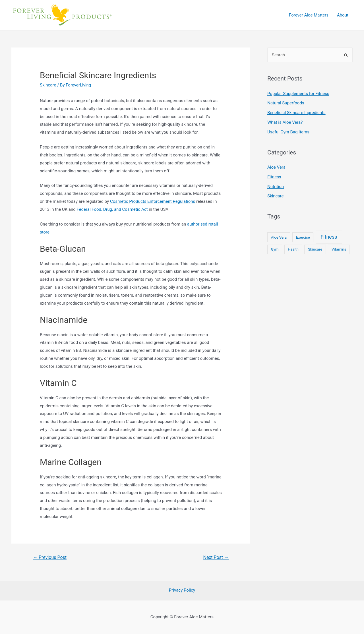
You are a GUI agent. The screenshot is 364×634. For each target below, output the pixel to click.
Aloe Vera (276, 167)
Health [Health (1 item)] (293, 249)
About (343, 15)
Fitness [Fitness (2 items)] (329, 237)
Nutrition (276, 187)
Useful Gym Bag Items (288, 132)
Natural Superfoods (286, 103)
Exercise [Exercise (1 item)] (303, 237)
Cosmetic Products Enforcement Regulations (153, 201)
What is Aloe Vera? (285, 122)
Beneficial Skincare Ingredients (296, 113)
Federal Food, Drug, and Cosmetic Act (112, 209)
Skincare (48, 85)
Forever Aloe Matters (309, 15)
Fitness (274, 177)
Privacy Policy (182, 590)
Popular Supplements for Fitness (298, 94)
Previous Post (50, 557)
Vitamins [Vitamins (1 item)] (339, 249)
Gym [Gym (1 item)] (275, 249)
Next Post (216, 557)
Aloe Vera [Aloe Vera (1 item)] (279, 237)
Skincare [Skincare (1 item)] (315, 249)
